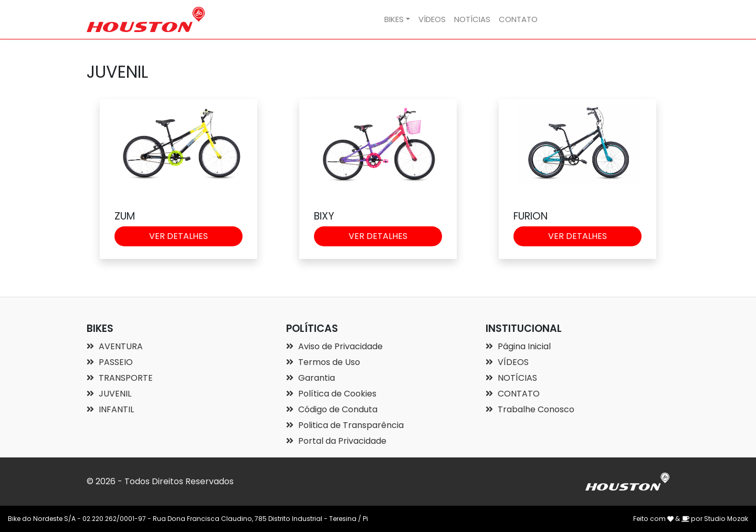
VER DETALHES (178, 236)
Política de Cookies (331, 394)
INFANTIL (110, 409)
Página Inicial (518, 346)
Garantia (311, 378)
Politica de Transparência (345, 425)
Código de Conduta (332, 409)
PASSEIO (110, 362)
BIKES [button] (394, 19)
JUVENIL (109, 394)
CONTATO (518, 19)
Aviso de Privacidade (334, 346)
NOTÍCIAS (472, 19)
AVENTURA (115, 346)
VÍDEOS (432, 19)
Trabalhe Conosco (530, 409)
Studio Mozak (726, 519)
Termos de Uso (323, 362)
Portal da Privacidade (336, 441)
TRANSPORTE (120, 378)
